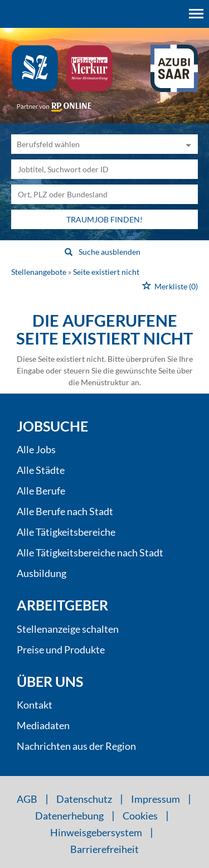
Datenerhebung (69, 816)
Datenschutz (84, 799)
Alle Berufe (41, 491)
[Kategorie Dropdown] (187, 144)
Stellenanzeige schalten (68, 629)
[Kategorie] (93, 144)
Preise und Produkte (61, 649)
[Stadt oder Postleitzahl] (104, 194)
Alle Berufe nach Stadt (65, 511)
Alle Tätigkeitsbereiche (66, 532)
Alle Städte (41, 470)
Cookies (140, 816)
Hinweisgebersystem (96, 832)
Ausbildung (42, 573)
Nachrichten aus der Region (76, 746)
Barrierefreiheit (104, 849)
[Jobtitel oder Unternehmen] (104, 169)
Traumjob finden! (104, 219)
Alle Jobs (36, 449)
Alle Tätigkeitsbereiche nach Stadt (90, 552)
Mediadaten (43, 725)
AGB (27, 799)
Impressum (155, 799)
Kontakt (35, 705)
